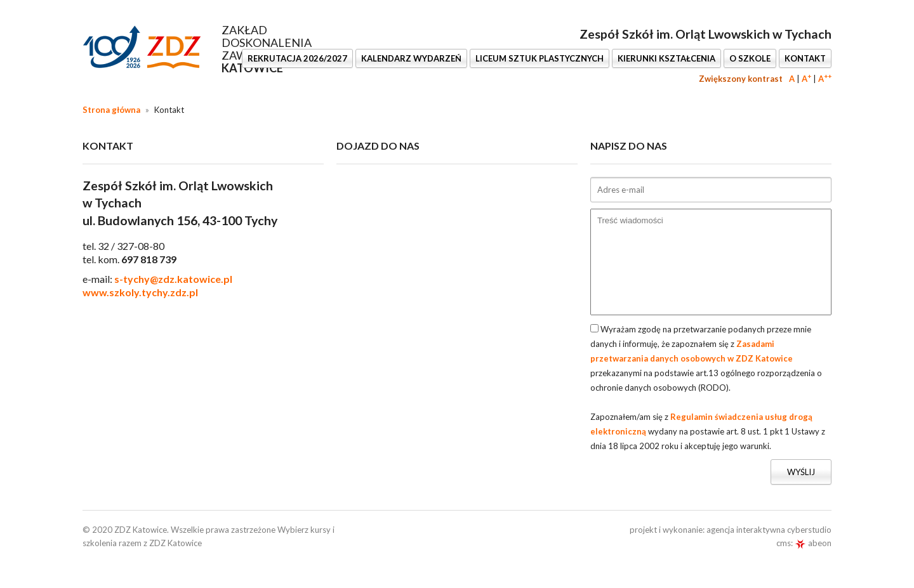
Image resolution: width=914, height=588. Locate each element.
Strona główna (111, 110)
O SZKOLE (750, 58)
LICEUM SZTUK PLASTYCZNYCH (540, 58)
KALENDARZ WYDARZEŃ (411, 58)
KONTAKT (805, 58)
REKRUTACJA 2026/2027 (297, 58)
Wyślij (801, 472)
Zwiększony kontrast (741, 79)
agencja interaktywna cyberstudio (769, 530)
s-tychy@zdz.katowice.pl (173, 279)
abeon (813, 543)
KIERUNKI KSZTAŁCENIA (666, 58)
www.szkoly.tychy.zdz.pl (140, 292)
